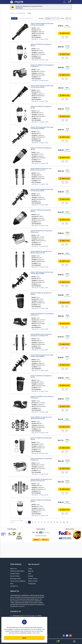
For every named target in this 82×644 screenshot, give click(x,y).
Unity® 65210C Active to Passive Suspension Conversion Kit (41, 335)
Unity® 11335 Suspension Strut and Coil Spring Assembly (42, 273)
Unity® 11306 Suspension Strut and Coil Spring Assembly (42, 24)
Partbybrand (21, 13)
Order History (33, 579)
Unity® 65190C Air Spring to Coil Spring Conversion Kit (41, 169)
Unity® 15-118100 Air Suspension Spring (41, 211)
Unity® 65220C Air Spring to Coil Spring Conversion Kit (41, 418)
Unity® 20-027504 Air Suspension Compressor (41, 459)
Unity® (38, 28)
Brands (31, 576)
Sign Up (31, 571)
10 (57, 522)
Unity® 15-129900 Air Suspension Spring (41, 439)
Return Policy (15, 576)
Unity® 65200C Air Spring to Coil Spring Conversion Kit (41, 252)
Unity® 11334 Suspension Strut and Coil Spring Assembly (42, 190)
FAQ (12, 584)
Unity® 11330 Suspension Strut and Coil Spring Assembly (42, 86)
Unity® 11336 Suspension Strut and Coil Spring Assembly (42, 356)
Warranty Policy (16, 579)
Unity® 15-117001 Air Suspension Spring (41, 45)
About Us (13, 569)
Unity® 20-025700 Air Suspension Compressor (41, 231)
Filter (14, 18)
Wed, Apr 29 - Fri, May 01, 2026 (40, 39)
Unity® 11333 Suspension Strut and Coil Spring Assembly (42, 128)
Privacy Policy (15, 574)
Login (30, 569)
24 (64, 522)
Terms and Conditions (18, 581)
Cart (30, 574)
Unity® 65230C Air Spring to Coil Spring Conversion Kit (41, 480)
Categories (32, 584)
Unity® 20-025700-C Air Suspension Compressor (42, 314)
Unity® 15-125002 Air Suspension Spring (41, 376)
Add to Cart (64, 33)
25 (67, 522)
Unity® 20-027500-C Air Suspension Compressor (42, 397)
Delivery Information (17, 571)
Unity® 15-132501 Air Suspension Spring (41, 501)
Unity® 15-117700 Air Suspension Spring (41, 149)
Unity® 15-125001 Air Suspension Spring (41, 294)
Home (12, 13)
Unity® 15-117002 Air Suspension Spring (41, 107)
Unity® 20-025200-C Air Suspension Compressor (42, 66)
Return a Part (33, 581)
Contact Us (14, 586)
